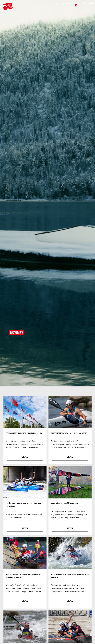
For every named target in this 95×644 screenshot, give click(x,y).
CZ (80, 4)
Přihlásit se (69, 4)
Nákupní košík (75, 4)
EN (84, 4)
